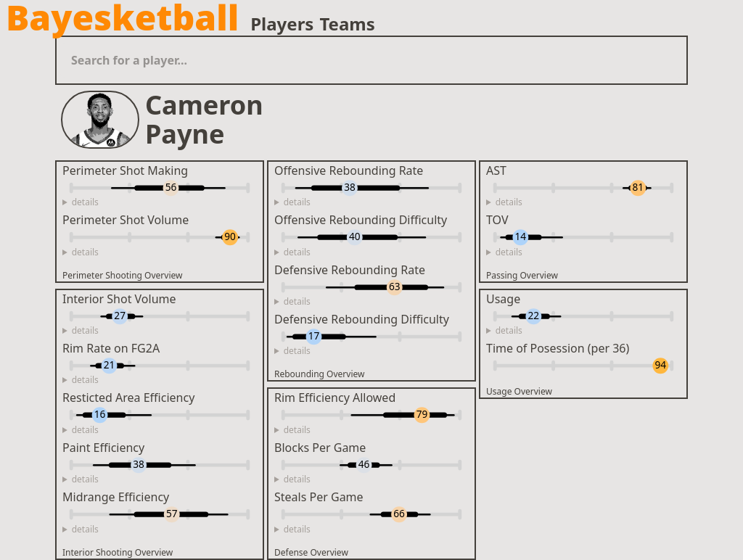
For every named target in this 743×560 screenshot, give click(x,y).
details (85, 202)
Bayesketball (122, 17)
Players (282, 24)
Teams (347, 24)
